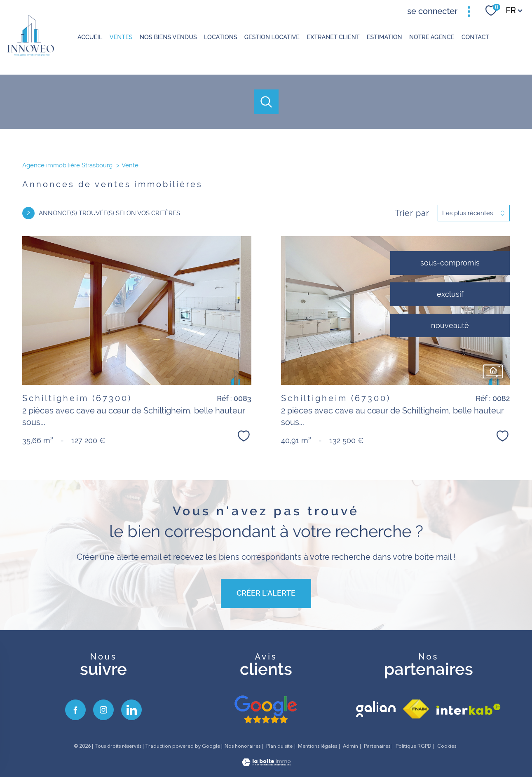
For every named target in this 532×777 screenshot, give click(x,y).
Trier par (412, 213)
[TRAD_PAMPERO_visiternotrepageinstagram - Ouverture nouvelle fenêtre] (103, 710)
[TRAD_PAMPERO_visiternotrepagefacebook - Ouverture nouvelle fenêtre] (75, 710)
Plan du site (279, 746)
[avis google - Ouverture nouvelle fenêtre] (266, 710)
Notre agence (432, 37)
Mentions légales (318, 746)
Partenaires (377, 746)
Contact (475, 37)
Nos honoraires (243, 746)
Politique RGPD (414, 746)
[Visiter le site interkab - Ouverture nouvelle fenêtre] (469, 709)
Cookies (447, 746)
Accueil (90, 37)
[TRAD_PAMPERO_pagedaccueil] (31, 53)
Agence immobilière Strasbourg (67, 165)
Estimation (384, 37)
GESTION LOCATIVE (272, 37)
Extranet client (333, 37)
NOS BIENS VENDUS (168, 37)
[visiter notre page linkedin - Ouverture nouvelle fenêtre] (131, 710)
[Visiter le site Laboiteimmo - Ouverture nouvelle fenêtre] (266, 764)
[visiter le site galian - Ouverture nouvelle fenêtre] (376, 709)
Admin (350, 746)
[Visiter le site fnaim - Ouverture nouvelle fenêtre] (416, 709)
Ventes (121, 37)
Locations (221, 37)
